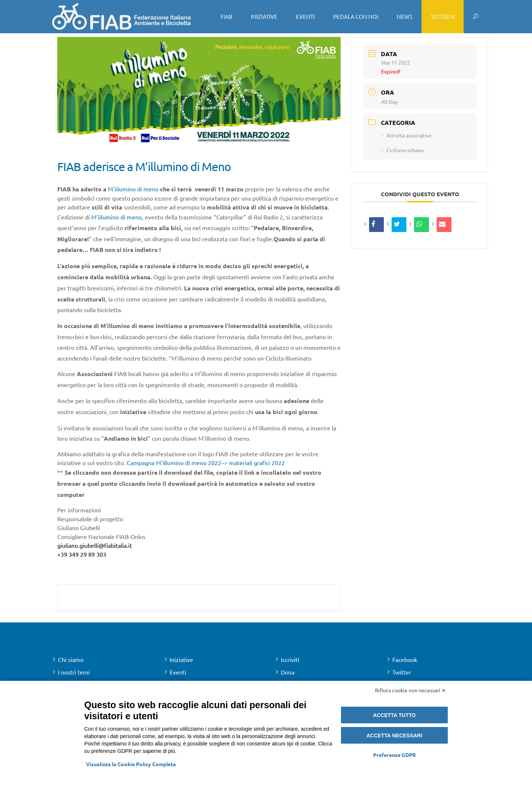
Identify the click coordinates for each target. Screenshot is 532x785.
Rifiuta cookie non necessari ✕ (410, 690)
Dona (288, 672)
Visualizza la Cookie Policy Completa (131, 764)
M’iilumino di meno (133, 189)
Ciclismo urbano (403, 150)
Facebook (405, 659)
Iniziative (181, 659)
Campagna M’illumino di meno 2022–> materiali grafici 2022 (206, 463)
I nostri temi (74, 672)
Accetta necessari (394, 735)
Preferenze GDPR (394, 755)
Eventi (178, 672)
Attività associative (406, 135)
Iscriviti (290, 659)
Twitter (402, 672)
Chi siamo (71, 659)
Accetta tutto (395, 715)
